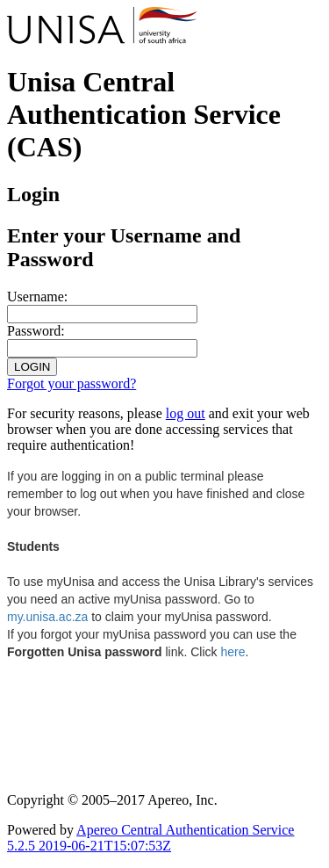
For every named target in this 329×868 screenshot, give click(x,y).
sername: (37, 297)
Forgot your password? (72, 383)
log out (186, 413)
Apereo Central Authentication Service (150, 838)
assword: (36, 331)
